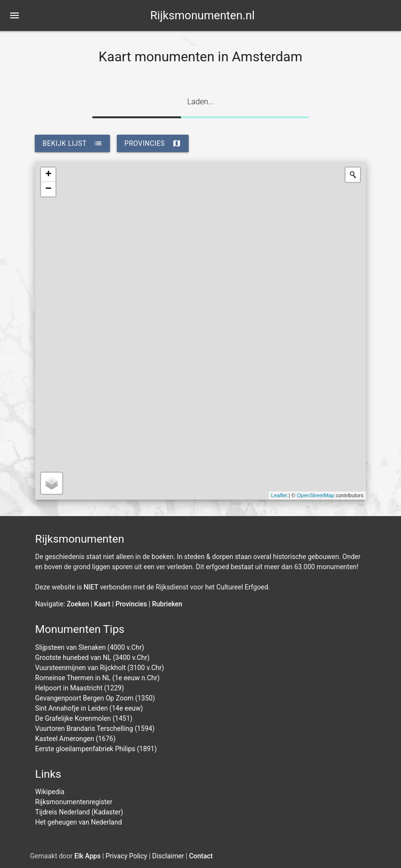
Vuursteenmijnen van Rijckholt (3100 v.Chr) (100, 668)
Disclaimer (168, 856)
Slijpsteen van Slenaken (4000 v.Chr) (90, 647)
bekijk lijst (72, 143)
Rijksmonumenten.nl (202, 15)
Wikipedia (50, 792)
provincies (153, 143)
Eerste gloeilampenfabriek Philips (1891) (96, 749)
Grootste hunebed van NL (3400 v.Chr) (92, 658)
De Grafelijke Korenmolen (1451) (84, 718)
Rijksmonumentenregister (74, 802)
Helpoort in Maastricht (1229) (80, 688)
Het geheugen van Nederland (79, 822)
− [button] (48, 189)
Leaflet (279, 495)
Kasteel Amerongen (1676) (76, 739)
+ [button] (48, 175)
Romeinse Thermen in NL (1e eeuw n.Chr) (97, 678)
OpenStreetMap (316, 495)
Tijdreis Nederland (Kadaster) (79, 812)
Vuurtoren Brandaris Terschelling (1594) (95, 728)
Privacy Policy (126, 856)
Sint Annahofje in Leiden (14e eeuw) (89, 708)
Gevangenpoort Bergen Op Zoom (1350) (95, 698)
